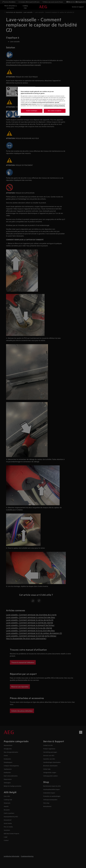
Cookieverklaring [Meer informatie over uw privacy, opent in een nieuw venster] (48, 106)
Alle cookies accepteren (55, 111)
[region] (44, 101)
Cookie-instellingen (32, 111)
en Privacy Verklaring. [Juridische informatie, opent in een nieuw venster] (59, 106)
